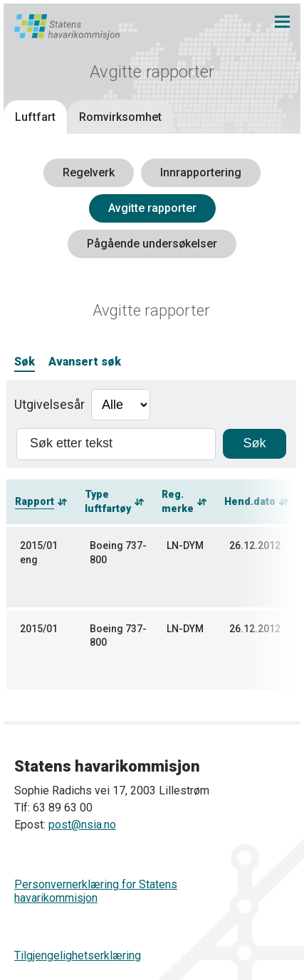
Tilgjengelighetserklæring (78, 955)
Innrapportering (201, 172)
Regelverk (89, 172)
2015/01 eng (39, 553)
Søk (25, 362)
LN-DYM (185, 545)
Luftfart (35, 117)
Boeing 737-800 (118, 553)
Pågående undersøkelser (152, 244)
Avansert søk (85, 362)
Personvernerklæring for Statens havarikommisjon (96, 891)
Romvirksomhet (120, 117)
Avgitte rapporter (152, 208)
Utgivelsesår (49, 404)
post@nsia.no (82, 825)
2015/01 (39, 629)
